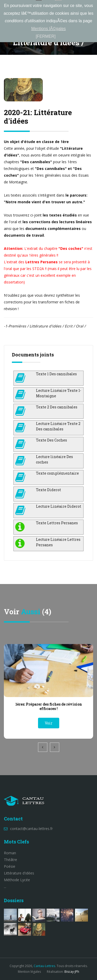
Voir (49, 723)
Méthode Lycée (17, 880)
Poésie (10, 866)
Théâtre (10, 860)
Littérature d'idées (19, 873)
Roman (10, 853)
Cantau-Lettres (44, 966)
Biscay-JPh (72, 972)
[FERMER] (46, 36)
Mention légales (29, 972)
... (5, 887)
